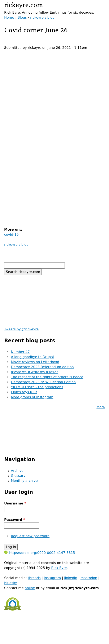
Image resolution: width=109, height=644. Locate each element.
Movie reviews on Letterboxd (35, 362)
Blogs (22, 17)
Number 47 (20, 352)
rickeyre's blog (42, 17)
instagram (52, 578)
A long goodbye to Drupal (32, 357)
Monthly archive (24, 481)
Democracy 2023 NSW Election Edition (43, 382)
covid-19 (11, 235)
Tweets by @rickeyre (21, 329)
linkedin (71, 578)
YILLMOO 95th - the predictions (37, 387)
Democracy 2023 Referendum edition (42, 367)
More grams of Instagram (32, 397)
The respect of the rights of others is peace (47, 377)
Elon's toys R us (24, 392)
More (101, 407)
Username (15, 503)
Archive (17, 471)
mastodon (89, 578)
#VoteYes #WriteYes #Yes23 (35, 372)
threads (34, 578)
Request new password (30, 536)
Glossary (18, 476)
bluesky (11, 583)
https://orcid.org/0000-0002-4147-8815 (40, 553)
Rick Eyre (59, 568)
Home (9, 17)
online (30, 588)
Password (15, 520)
